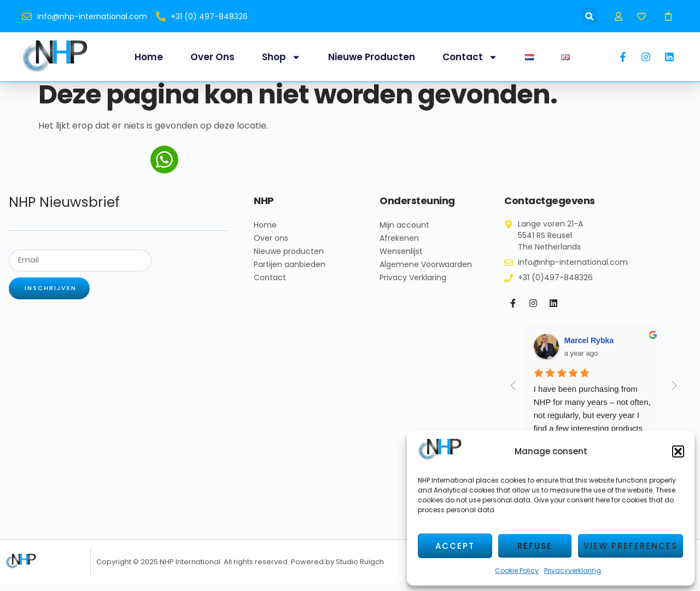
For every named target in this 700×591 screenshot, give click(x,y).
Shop (281, 57)
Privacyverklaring (573, 570)
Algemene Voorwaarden (426, 272)
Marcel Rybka (589, 348)
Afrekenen (399, 246)
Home (149, 57)
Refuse (535, 546)
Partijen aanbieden (290, 272)
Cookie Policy (517, 570)
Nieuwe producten (372, 57)
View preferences (631, 546)
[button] (678, 451)
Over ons (212, 57)
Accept (455, 546)
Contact (470, 57)
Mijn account (404, 233)
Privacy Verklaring (413, 285)
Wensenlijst (401, 259)
